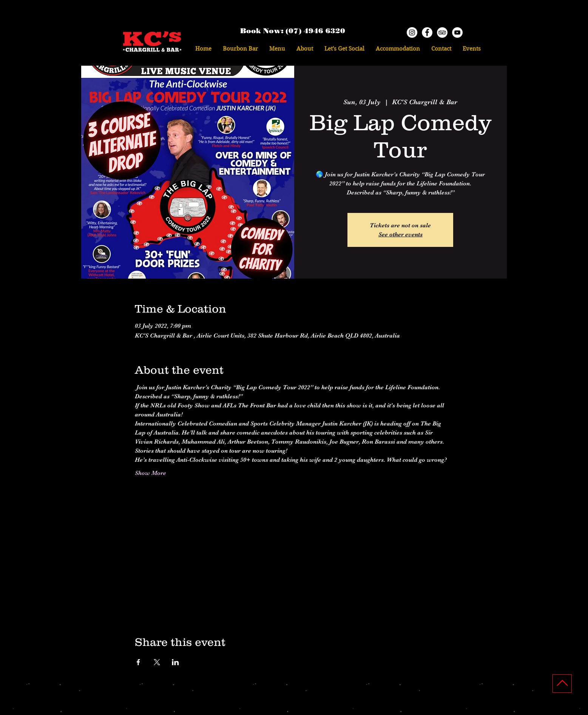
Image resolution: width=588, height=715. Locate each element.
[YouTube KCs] (457, 32)
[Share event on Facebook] (138, 662)
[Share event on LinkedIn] (175, 662)
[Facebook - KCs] (427, 32)
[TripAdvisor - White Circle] (442, 32)
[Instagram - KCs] (412, 32)
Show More (150, 473)
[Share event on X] (157, 662)
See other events (400, 234)
